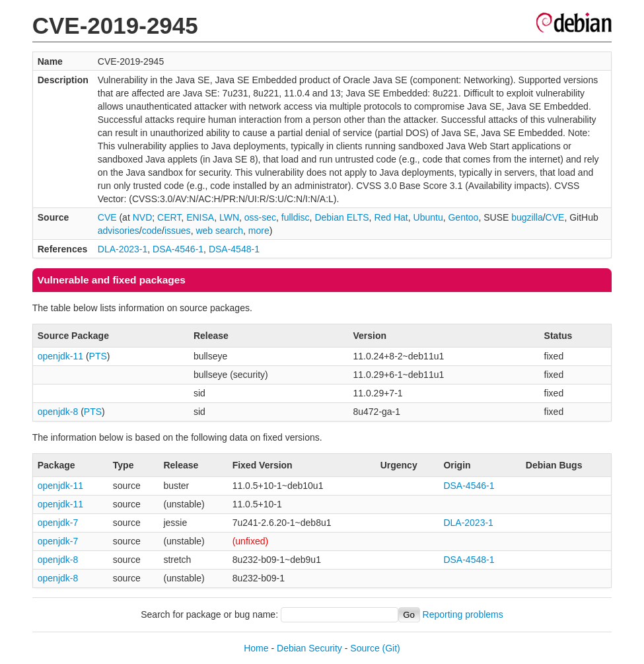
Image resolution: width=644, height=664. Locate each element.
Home (256, 648)
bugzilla (527, 217)
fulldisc (296, 217)
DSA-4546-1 (178, 249)
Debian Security (309, 648)
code (152, 231)
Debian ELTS (341, 217)
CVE (107, 217)
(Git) (391, 648)
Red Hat (391, 217)
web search (219, 231)
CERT (169, 217)
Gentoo (463, 217)
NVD (143, 217)
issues (178, 231)
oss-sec (260, 217)
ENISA (200, 217)
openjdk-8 (58, 412)
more (259, 231)
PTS (98, 356)
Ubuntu (428, 217)
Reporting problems (463, 614)
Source (365, 648)
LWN (229, 217)
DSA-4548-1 (234, 249)
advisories (119, 231)
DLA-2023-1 (123, 249)
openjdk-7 (58, 523)
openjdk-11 (60, 356)
